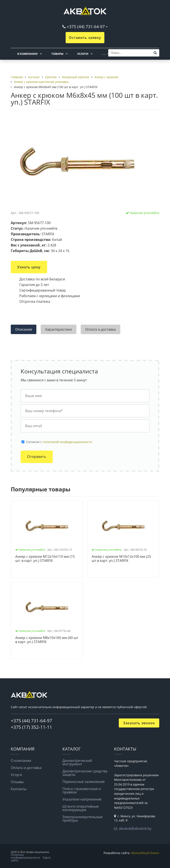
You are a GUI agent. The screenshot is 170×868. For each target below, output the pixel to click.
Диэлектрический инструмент (77, 762)
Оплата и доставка (26, 768)
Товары (57, 54)
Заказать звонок (139, 723)
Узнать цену (29, 267)
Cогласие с (59, 442)
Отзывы (17, 782)
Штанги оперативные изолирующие (81, 808)
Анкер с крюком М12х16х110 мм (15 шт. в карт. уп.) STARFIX (45, 559)
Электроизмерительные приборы (83, 819)
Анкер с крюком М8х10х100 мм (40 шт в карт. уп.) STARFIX (47, 640)
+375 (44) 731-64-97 (86, 27)
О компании (27, 54)
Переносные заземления (83, 782)
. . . (104, 54)
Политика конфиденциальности (25, 856)
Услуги (83, 54)
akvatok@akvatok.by (135, 828)
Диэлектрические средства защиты (85, 773)
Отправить (37, 457)
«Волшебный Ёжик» (145, 853)
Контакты (19, 789)
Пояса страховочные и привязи (82, 790)
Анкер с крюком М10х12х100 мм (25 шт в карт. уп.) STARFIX (121, 559)
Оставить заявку (85, 38)
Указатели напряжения (82, 799)
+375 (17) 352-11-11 (31, 727)
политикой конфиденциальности (67, 442)
